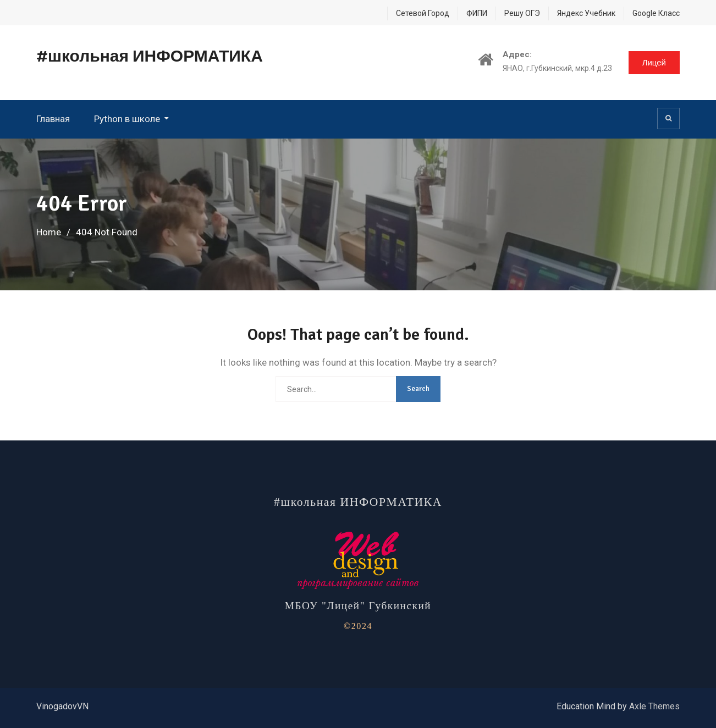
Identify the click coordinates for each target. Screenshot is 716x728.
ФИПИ (477, 13)
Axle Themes (654, 706)
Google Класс (656, 13)
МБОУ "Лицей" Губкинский (358, 606)
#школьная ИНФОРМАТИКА (150, 56)
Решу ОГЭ (522, 13)
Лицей (654, 63)
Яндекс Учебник (586, 13)
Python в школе (127, 119)
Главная (53, 119)
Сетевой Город (423, 13)
